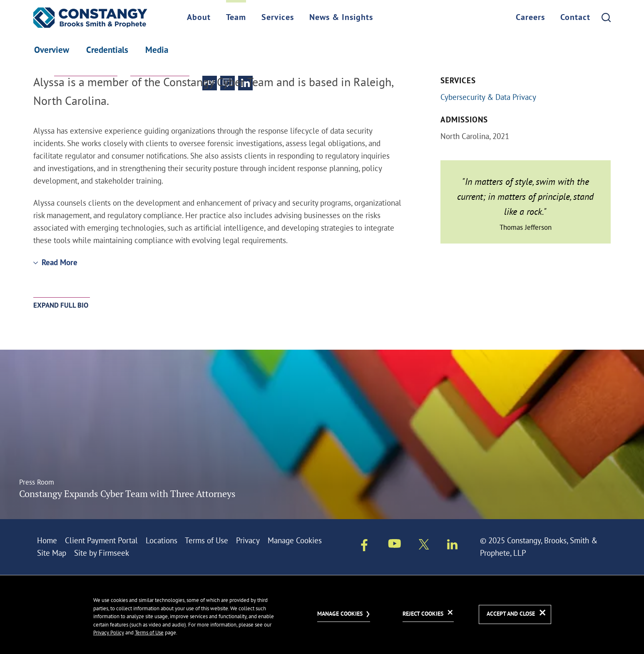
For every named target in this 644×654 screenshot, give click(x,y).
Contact (575, 18)
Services (278, 18)
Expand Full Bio (61, 306)
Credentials (107, 51)
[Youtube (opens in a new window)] (395, 545)
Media (157, 51)
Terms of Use (206, 540)
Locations (162, 540)
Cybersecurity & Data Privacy (488, 97)
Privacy (248, 540)
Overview (52, 51)
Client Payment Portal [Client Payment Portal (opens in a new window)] (101, 540)
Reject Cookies (423, 614)
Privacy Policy (109, 632)
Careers (530, 18)
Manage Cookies (295, 540)
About (199, 18)
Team (236, 18)
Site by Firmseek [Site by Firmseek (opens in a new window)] (102, 553)
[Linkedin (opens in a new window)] (452, 546)
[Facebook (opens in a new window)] (364, 547)
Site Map (52, 553)
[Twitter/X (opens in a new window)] (424, 546)
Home (47, 540)
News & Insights (341, 18)
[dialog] (322, 614)
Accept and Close (511, 614)
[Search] (606, 17)
